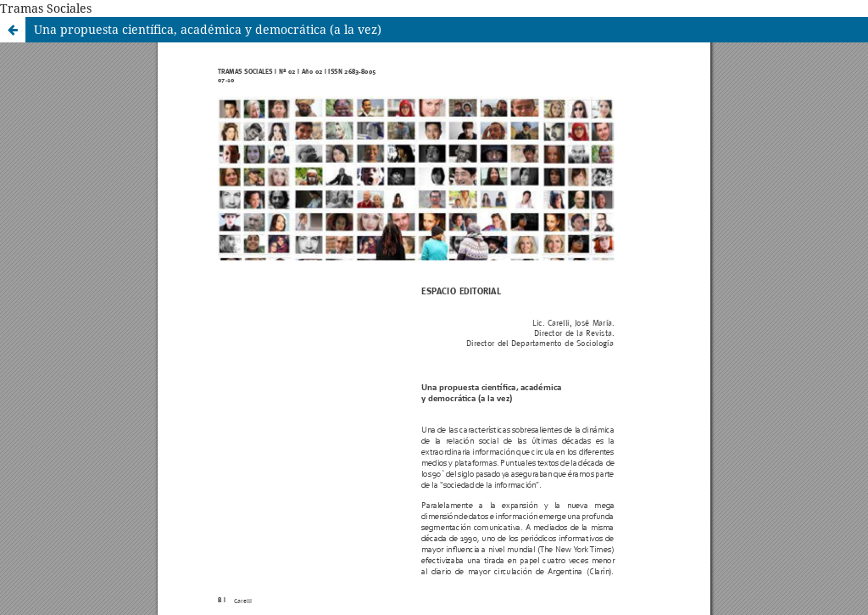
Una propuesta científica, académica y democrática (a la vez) (208, 29)
